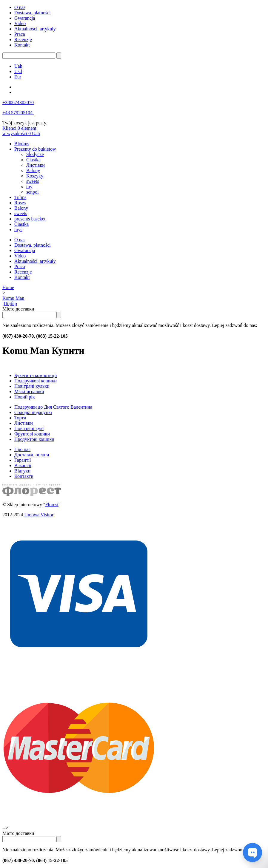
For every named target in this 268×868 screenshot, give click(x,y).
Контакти (24, 476)
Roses (20, 203)
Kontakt (22, 45)
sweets (33, 181)
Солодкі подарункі (33, 412)
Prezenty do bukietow (35, 149)
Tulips (20, 197)
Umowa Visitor (39, 515)
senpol (33, 192)
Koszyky (35, 176)
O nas (20, 7)
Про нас (22, 449)
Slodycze (35, 154)
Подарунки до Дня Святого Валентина (53, 407)
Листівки (36, 165)
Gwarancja (25, 18)
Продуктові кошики (34, 439)
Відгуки (22, 471)
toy (29, 187)
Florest (52, 505)
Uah (18, 66)
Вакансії (23, 465)
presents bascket (30, 219)
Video (20, 23)
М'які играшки (29, 391)
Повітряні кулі (29, 428)
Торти (20, 418)
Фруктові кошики (32, 434)
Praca (20, 34)
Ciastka (33, 160)
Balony (33, 170)
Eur (18, 77)
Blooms (22, 144)
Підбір (10, 304)
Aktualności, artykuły (35, 29)
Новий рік (24, 397)
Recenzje (23, 40)
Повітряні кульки (32, 386)
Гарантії (23, 460)
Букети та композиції (36, 375)
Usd (18, 71)
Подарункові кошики (36, 381)
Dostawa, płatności (33, 13)
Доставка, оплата (32, 455)
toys (18, 230)
